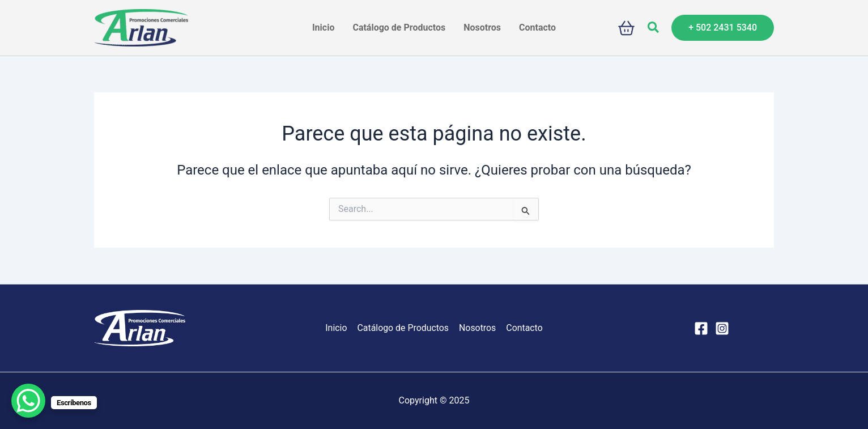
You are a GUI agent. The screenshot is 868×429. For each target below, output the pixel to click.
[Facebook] (701, 328)
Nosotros (477, 328)
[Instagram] (722, 328)
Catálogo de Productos (403, 328)
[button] (654, 28)
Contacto (523, 328)
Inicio (337, 328)
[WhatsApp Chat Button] (28, 401)
